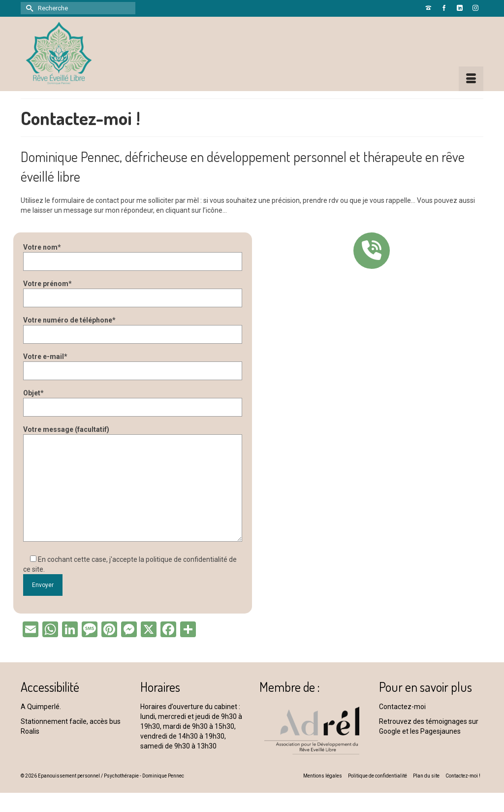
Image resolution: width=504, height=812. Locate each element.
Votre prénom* (133, 291)
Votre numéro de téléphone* (133, 327)
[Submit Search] (28, 8)
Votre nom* (133, 254)
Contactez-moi (402, 707)
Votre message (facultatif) (133, 434)
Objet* (133, 400)
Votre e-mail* (133, 364)
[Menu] (471, 79)
